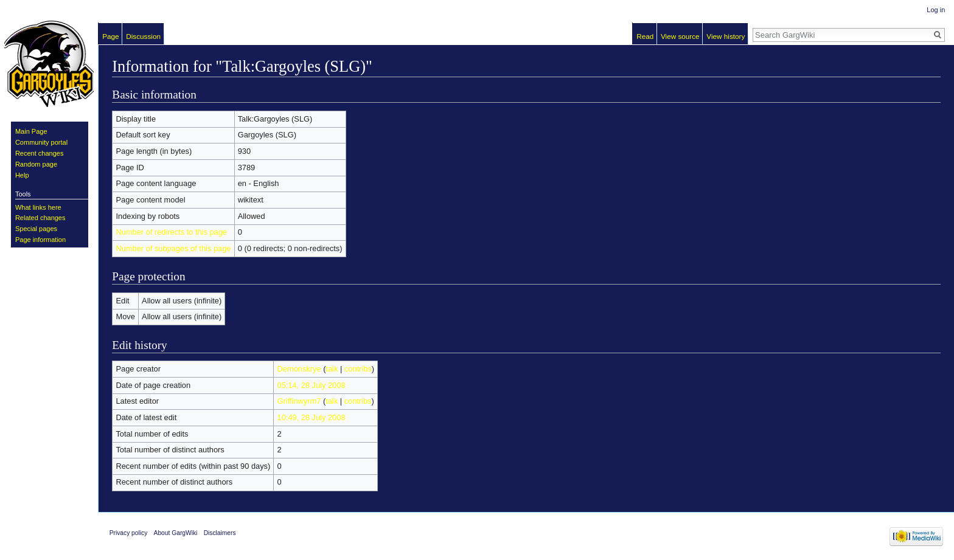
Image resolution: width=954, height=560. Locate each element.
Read (645, 36)
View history (726, 36)
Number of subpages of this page (173, 248)
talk (332, 369)
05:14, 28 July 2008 (312, 385)
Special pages (36, 229)
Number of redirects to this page (171, 232)
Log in (936, 10)
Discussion (143, 36)
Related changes (40, 218)
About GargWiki (176, 533)
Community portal (41, 142)
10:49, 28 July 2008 (312, 417)
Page (110, 36)
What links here (38, 207)
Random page (36, 164)
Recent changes (40, 153)
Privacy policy (129, 533)
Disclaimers (220, 533)
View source (680, 36)
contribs (358, 369)
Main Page (31, 131)
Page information (40, 240)
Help (22, 175)
